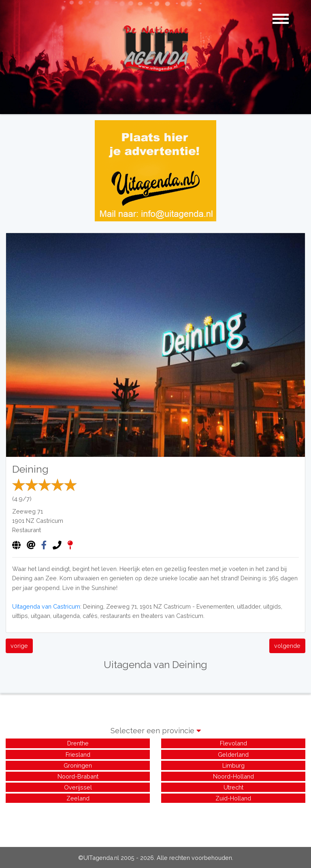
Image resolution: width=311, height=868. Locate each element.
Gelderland (233, 754)
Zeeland (78, 798)
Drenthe (78, 743)
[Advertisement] (155, 823)
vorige (19, 646)
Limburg (233, 765)
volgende (287, 646)
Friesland (78, 754)
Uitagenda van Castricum (46, 606)
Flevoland (233, 743)
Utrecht (233, 787)
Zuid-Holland (233, 798)
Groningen (78, 765)
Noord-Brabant (78, 776)
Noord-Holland (233, 776)
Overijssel (78, 787)
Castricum (50, 521)
